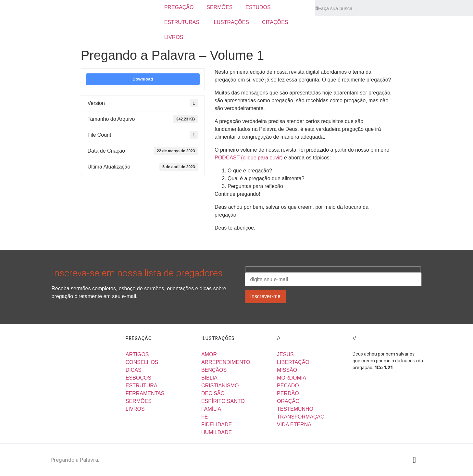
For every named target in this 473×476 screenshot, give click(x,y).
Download (143, 79)
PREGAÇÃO (179, 7)
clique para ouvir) (263, 158)
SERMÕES (219, 7)
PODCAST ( (229, 158)
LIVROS (174, 37)
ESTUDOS (258, 7)
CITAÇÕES (275, 22)
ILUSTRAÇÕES (231, 22)
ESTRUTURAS (182, 22)
